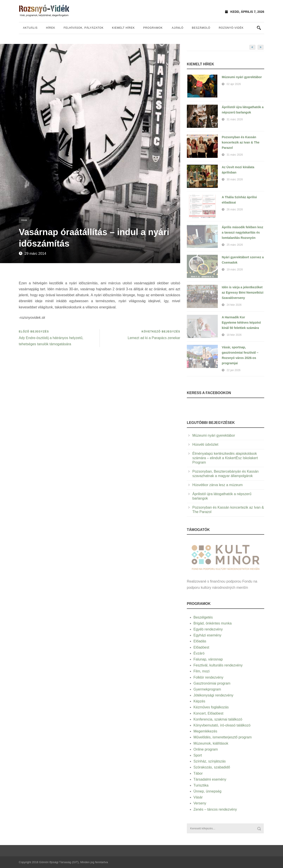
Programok (153, 28)
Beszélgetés (203, 617)
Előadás (200, 641)
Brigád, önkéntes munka (213, 623)
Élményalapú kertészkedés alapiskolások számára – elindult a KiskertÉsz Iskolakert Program (225, 458)
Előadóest (201, 647)
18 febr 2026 (234, 335)
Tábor (198, 773)
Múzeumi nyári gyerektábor (242, 77)
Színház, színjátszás (210, 761)
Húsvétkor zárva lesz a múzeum (218, 485)
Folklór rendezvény (208, 677)
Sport (198, 755)
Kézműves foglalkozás (211, 707)
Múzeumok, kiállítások (211, 743)
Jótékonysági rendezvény (213, 695)
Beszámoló (201, 28)
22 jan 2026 (234, 370)
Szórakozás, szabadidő (212, 767)
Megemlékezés (205, 731)
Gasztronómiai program (212, 683)
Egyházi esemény (207, 635)
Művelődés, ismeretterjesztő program (223, 737)
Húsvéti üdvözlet (205, 444)
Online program (206, 749)
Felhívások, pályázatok (84, 28)
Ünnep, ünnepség (207, 791)
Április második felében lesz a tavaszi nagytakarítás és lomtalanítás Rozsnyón (243, 232)
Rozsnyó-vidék (231, 28)
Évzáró (199, 653)
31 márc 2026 (235, 119)
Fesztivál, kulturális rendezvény (218, 665)
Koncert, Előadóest (208, 713)
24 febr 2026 (234, 305)
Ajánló (178, 28)
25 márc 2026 (235, 245)
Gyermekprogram (207, 689)
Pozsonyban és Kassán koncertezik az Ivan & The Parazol (241, 142)
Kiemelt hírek (123, 28)
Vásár (198, 797)
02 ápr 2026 (234, 84)
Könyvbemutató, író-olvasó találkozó (222, 725)
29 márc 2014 (35, 254)
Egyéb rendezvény (208, 629)
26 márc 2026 (235, 209)
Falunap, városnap (208, 659)
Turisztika (201, 785)
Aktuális (30, 28)
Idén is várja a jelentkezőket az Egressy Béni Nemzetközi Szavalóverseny (243, 292)
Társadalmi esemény (210, 779)
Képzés (199, 701)
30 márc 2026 (235, 179)
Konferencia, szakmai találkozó (218, 719)
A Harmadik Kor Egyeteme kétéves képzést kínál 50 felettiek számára (241, 323)
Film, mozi (202, 671)
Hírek (51, 28)
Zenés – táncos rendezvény (215, 809)
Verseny (200, 803)
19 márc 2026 (235, 270)
